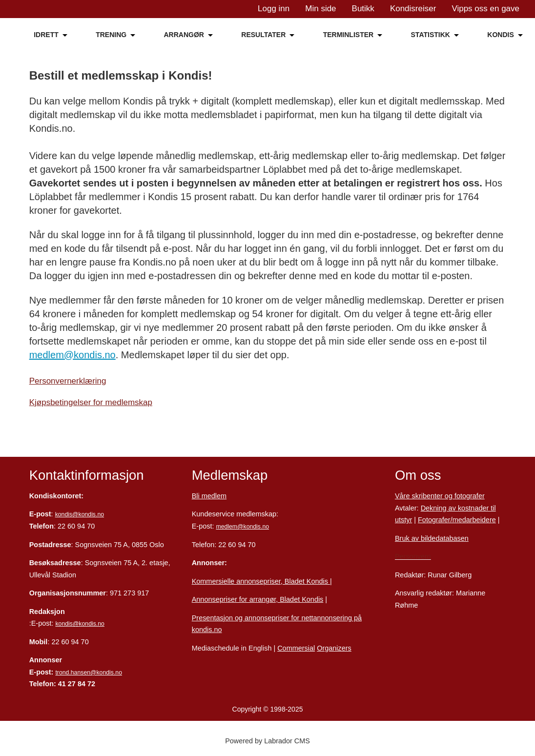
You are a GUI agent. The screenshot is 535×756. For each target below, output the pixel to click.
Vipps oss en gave (485, 9)
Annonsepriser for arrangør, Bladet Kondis (258, 599)
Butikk (363, 9)
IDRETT (46, 35)
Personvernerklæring (68, 381)
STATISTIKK (431, 35)
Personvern (413, 556)
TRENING (111, 35)
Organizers (334, 648)
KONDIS (500, 35)
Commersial (296, 648)
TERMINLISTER (348, 35)
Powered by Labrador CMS (267, 741)
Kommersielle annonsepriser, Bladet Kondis (261, 581)
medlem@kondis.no (72, 355)
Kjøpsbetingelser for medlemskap (91, 402)
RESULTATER (263, 35)
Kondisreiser (413, 9)
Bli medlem (209, 496)
